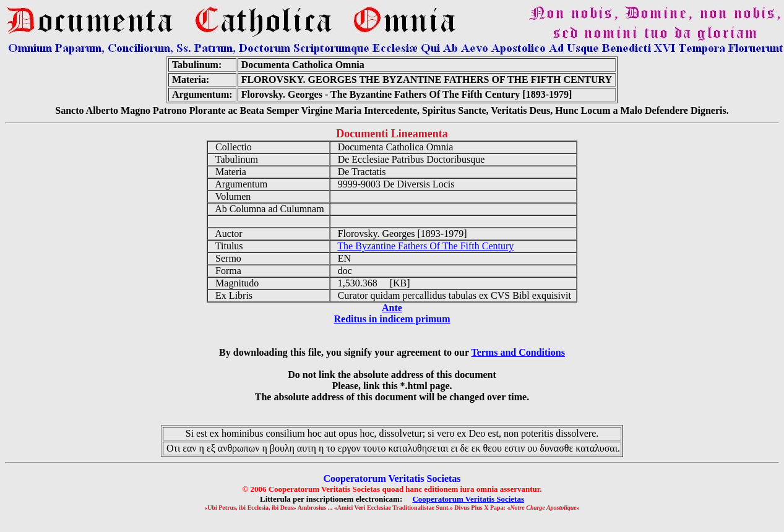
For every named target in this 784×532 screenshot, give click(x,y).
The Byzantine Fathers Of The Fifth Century (425, 246)
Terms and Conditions (518, 352)
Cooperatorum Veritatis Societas (468, 499)
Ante (392, 308)
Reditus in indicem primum (392, 319)
